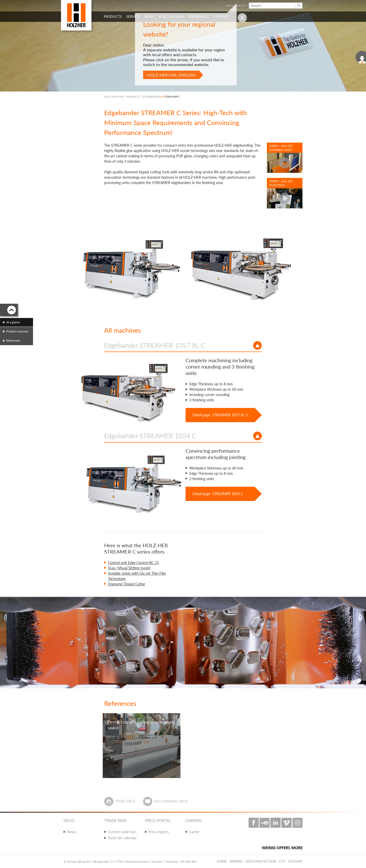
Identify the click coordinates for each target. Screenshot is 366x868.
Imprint (236, 861)
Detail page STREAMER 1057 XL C (220, 415)
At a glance (13, 322)
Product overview (17, 331)
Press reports (159, 832)
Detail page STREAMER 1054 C (218, 494)
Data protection (261, 861)
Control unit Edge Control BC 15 (133, 563)
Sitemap (295, 861)
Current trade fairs (122, 832)
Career (194, 832)
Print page (126, 801)
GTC (282, 861)
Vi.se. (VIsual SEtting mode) (129, 568)
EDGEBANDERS (152, 97)
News (72, 832)
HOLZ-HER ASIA (114, 97)
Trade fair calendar (122, 838)
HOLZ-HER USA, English (171, 75)
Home (222, 861)
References (13, 340)
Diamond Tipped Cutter (127, 584)
